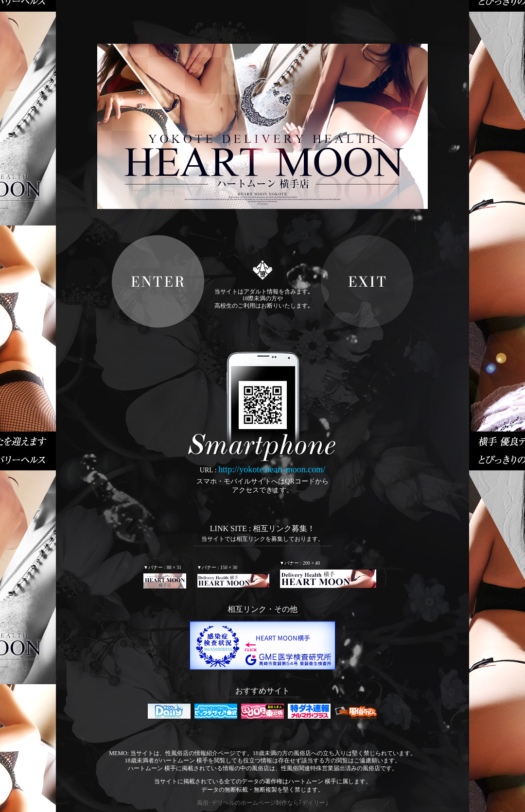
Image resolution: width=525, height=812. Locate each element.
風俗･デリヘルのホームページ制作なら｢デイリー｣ (262, 803)
